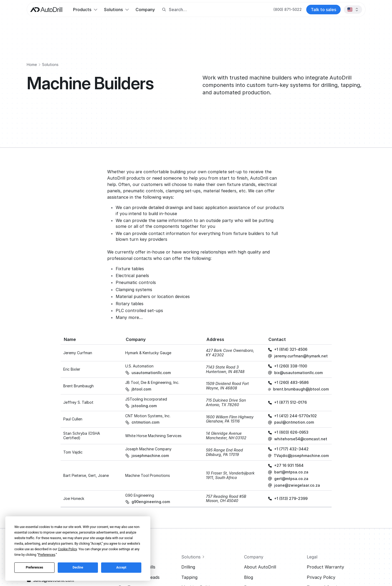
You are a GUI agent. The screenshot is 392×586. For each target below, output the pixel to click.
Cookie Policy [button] (67, 549)
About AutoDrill (260, 567)
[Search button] (164, 10)
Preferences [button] (47, 555)
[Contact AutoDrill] (323, 10)
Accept (121, 567)
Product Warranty (325, 567)
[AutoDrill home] (46, 10)
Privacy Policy (321, 577)
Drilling (188, 567)
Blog (249, 577)
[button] (85, 10)
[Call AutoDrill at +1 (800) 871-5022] (288, 10)
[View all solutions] (211, 557)
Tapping (189, 577)
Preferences (35, 567)
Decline (78, 567)
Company (145, 10)
